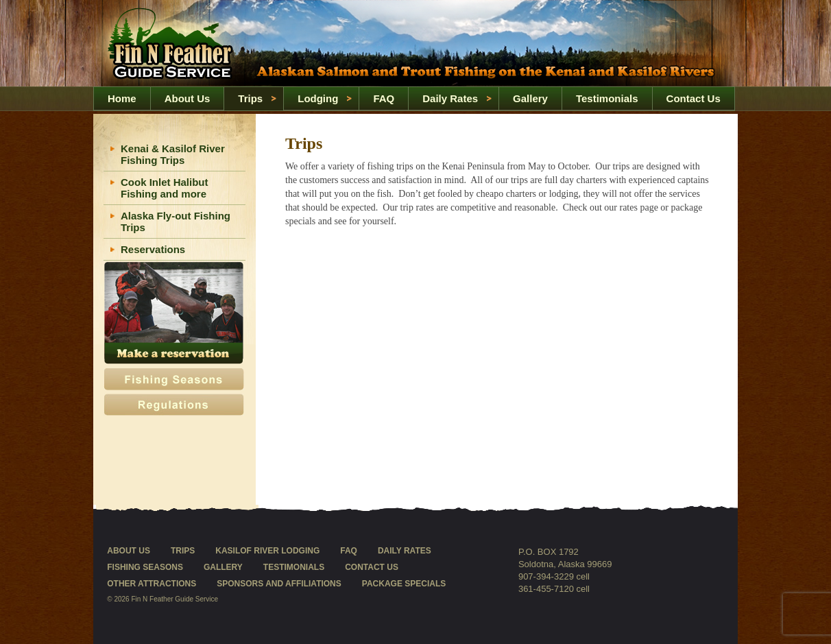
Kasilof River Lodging (267, 551)
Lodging (318, 98)
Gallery (530, 98)
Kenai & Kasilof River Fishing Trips (173, 154)
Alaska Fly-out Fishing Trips (176, 222)
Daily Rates (450, 98)
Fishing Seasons (145, 567)
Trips (250, 98)
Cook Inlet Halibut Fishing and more (165, 188)
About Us (188, 98)
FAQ (384, 98)
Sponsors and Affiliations (279, 584)
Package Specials (404, 584)
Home (173, 44)
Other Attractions (152, 584)
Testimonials (607, 98)
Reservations (153, 249)
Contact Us (694, 98)
